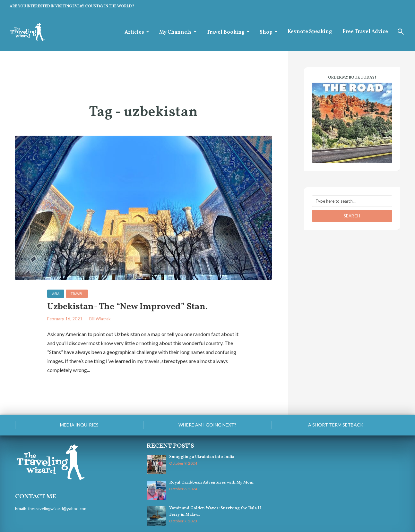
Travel (77, 294)
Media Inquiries (79, 425)
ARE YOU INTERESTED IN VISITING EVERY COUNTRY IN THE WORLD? (72, 6)
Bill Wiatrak (100, 319)
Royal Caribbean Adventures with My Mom (211, 483)
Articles (134, 32)
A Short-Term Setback (336, 425)
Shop (266, 32)
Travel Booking (226, 32)
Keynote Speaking (310, 32)
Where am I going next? (207, 425)
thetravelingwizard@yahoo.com (58, 509)
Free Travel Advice (365, 32)
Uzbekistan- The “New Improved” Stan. (127, 307)
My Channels (175, 32)
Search (352, 216)
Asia (56, 294)
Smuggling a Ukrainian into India (202, 457)
